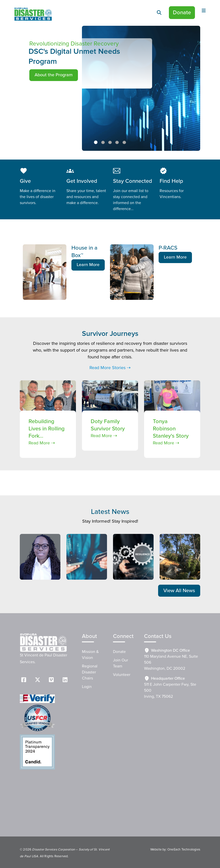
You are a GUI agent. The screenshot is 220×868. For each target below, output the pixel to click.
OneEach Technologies (184, 849)
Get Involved (82, 181)
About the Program (54, 75)
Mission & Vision (90, 655)
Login (87, 687)
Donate (182, 13)
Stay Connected (133, 181)
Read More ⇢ (42, 443)
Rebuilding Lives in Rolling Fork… (47, 429)
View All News (179, 591)
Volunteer (122, 675)
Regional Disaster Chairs (90, 672)
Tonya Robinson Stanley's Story (171, 429)
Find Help (171, 181)
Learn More (88, 265)
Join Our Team (121, 663)
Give (25, 181)
